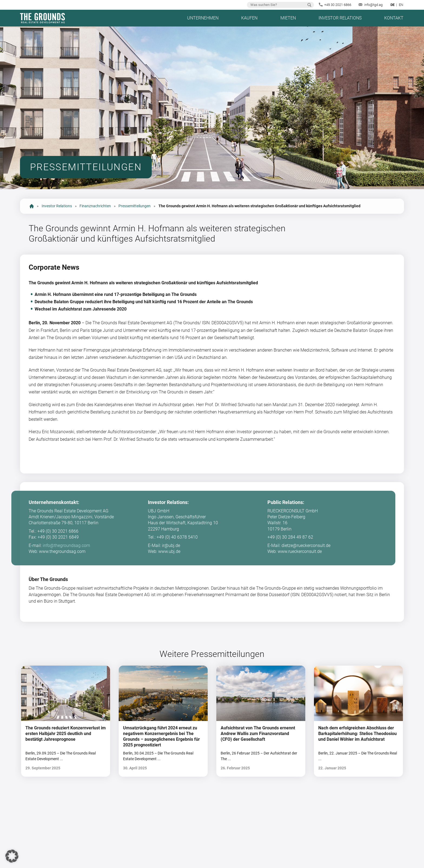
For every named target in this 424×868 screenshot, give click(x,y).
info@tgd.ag (373, 5)
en (401, 5)
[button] (12, 856)
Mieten (288, 18)
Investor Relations (340, 18)
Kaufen (249, 18)
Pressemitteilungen (135, 206)
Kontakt (394, 18)
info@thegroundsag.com (66, 545)
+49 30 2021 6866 (338, 5)
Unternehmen (203, 18)
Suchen (309, 5)
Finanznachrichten (95, 206)
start (32, 206)
